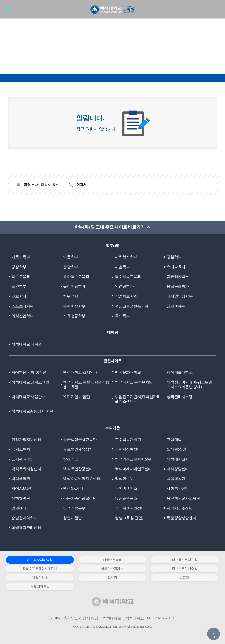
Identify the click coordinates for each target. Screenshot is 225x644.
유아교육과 (176, 267)
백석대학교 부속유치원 (134, 382)
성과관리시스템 (180, 397)
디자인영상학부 (180, 296)
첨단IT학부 (176, 306)
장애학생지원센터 (130, 508)
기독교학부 (21, 257)
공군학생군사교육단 (80, 440)
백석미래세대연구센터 (133, 469)
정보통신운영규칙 (181, 560)
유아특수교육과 (76, 277)
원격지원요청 (39, 587)
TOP (213, 637)
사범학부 (122, 267)
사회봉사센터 (178, 489)
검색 (9, 12)
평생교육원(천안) (129, 518)
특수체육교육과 (128, 277)
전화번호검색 (110, 560)
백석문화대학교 (128, 372)
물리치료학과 (74, 287)
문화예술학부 (74, 306)
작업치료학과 (126, 296)
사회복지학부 (126, 257)
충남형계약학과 (24, 518)
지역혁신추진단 (180, 508)
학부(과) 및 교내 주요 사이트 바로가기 (109, 227)
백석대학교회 (178, 459)
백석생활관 (21, 479)
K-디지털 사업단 (76, 397)
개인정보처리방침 (39, 560)
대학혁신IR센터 (128, 449)
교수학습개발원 (128, 440)
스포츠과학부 (22, 306)
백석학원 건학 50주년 (29, 372)
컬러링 (110, 578)
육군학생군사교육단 (183, 499)
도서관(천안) (177, 449)
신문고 (181, 578)
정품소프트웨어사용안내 (39, 569)
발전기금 (71, 459)
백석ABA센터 (23, 489)
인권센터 (19, 508)
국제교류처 (21, 449)
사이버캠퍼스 (126, 489)
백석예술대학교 (180, 372)
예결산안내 (39, 578)
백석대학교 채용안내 (28, 397)
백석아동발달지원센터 (82, 479)
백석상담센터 (178, 469)
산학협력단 (21, 499)
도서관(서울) (22, 459)
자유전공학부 (74, 316)
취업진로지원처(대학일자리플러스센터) (138, 399)
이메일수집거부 (110, 569)
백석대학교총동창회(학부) (33, 411)
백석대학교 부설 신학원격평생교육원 (86, 385)
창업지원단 (72, 518)
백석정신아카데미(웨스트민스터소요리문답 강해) (189, 385)
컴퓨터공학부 (178, 277)
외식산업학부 (22, 316)
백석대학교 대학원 (27, 344)
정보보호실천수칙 (181, 569)
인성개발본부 (74, 508)
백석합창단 (176, 479)
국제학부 (122, 316)
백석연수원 (124, 479)
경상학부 (19, 267)
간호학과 (19, 296)
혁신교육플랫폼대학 (132, 306)
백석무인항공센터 (78, 469)
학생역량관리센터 (26, 528)
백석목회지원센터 (26, 469)
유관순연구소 (126, 499)
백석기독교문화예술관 (133, 459)
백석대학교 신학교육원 (30, 382)
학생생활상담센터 (181, 518)
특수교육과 (21, 277)
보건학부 (19, 287)
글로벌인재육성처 (78, 449)
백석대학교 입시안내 (80, 372)
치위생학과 (72, 296)
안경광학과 (124, 287)
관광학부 (71, 267)
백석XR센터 (73, 489)
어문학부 (71, 257)
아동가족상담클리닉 (80, 499)
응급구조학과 (178, 287)
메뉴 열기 (217, 9)
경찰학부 (174, 257)
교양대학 (174, 440)
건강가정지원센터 (26, 440)
